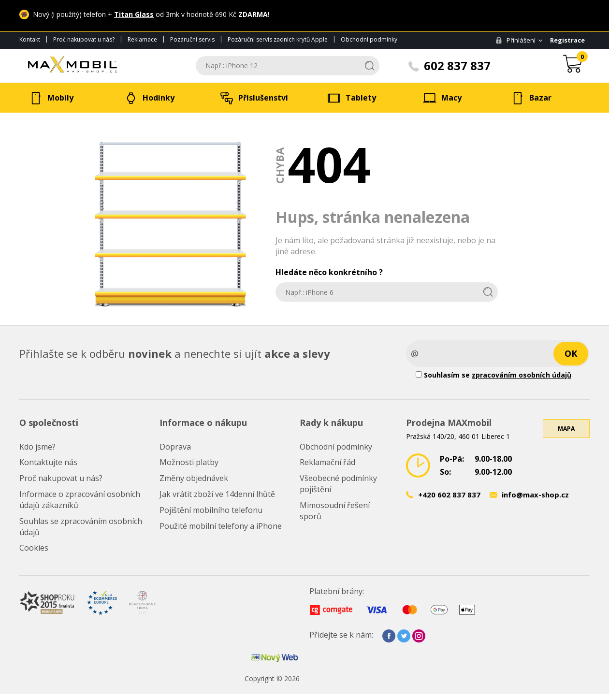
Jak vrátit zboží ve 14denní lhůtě (217, 494)
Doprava (175, 447)
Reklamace (142, 39)
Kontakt (30, 39)
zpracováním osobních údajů (522, 375)
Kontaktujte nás (48, 462)
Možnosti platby (189, 462)
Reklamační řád (327, 462)
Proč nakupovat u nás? (84, 39)
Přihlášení (515, 40)
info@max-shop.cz (535, 495)
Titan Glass (134, 14)
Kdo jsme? (37, 447)
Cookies (34, 548)
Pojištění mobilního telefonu (211, 510)
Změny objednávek (194, 478)
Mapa (566, 429)
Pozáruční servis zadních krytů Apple (278, 39)
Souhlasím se (493, 375)
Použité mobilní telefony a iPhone (221, 526)
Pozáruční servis (192, 39)
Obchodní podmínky (369, 39)
